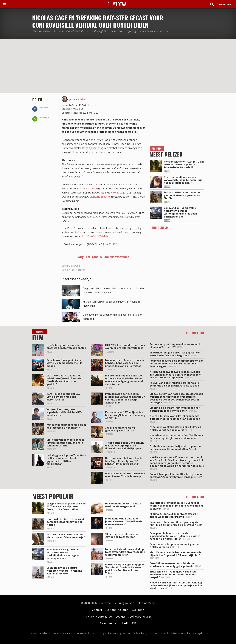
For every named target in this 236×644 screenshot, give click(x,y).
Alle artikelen (195, 333)
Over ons (110, 610)
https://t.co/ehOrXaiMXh (94, 236)
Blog (141, 610)
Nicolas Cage (118, 193)
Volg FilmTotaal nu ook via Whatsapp (103, 257)
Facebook (106, 623)
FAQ (133, 610)
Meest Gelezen (160, 228)
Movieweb (74, 266)
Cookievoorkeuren (140, 617)
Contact (97, 610)
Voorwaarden (105, 617)
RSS (134, 623)
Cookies (121, 617)
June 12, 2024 (111, 244)
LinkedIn (124, 623)
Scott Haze (92, 189)
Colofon (123, 610)
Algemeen (93, 105)
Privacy (89, 617)
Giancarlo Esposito (100, 197)
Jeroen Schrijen (78, 99)
